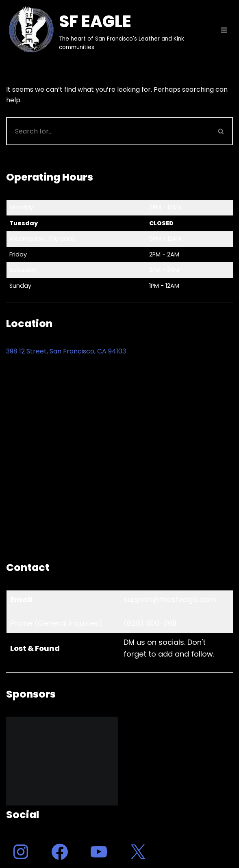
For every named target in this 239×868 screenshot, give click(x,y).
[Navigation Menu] (224, 30)
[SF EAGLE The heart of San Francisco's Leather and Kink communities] (104, 30)
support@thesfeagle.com (170, 600)
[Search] (108, 131)
